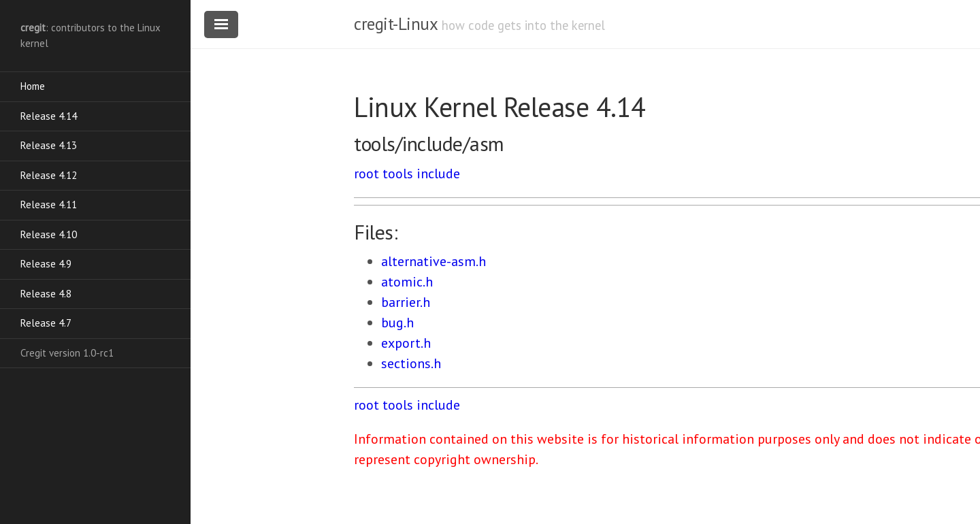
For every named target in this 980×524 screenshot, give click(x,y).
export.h (406, 343)
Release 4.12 (49, 175)
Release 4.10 (49, 234)
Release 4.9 (46, 264)
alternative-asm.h (434, 261)
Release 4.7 (46, 323)
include (438, 174)
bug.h (397, 323)
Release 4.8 (46, 294)
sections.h (411, 363)
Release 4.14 (49, 116)
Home (33, 86)
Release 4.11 (49, 204)
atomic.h (407, 282)
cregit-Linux (395, 24)
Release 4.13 (49, 145)
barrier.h (406, 302)
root (366, 174)
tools (398, 174)
